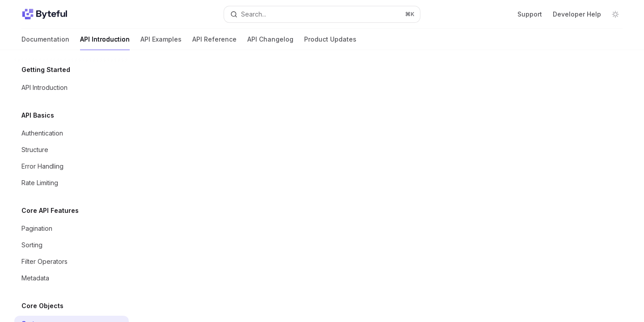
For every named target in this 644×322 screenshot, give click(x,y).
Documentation (45, 43)
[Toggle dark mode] (615, 14)
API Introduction (105, 43)
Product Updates (330, 43)
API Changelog (270, 43)
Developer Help (577, 14)
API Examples (161, 43)
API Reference (214, 43)
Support (530, 14)
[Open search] (322, 14)
